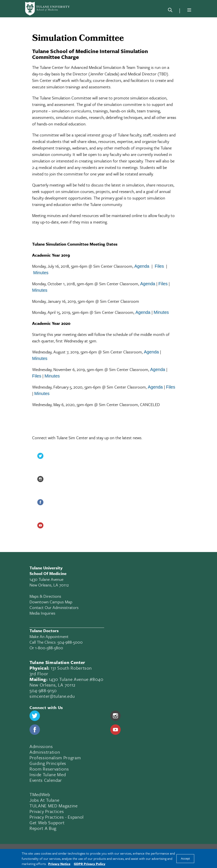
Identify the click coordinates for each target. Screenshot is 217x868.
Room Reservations (49, 769)
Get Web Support (47, 823)
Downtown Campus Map (51, 602)
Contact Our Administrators (54, 607)
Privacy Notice (59, 864)
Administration (45, 752)
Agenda (142, 266)
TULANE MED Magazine (54, 806)
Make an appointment (49, 636)
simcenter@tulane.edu (52, 696)
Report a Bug (43, 828)
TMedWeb (40, 794)
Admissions (41, 746)
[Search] (170, 11)
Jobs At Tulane (44, 800)
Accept (185, 859)
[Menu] (189, 10)
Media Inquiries (42, 613)
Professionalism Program (55, 758)
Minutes (41, 273)
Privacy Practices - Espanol (57, 817)
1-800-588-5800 (49, 648)
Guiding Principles (48, 763)
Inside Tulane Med (48, 774)
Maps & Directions (45, 596)
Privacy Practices (47, 811)
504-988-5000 (70, 642)
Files (159, 266)
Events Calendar (46, 780)
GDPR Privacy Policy (90, 864)
